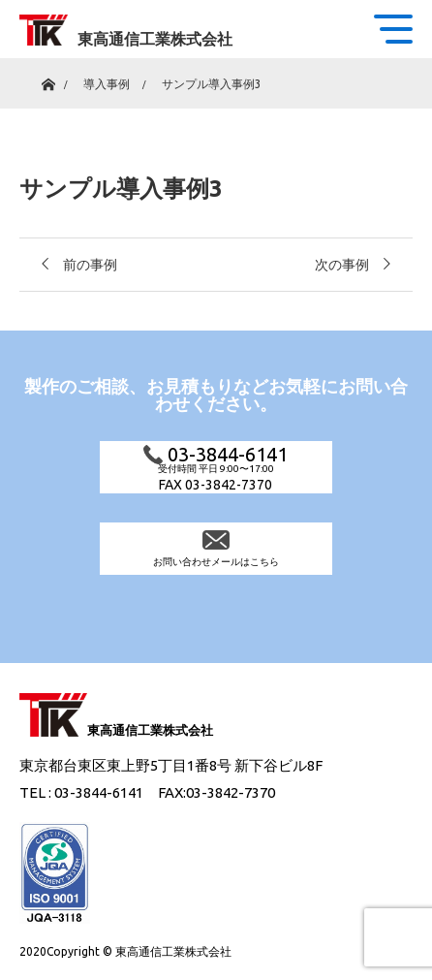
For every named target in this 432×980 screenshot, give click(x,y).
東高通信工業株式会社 (155, 39)
